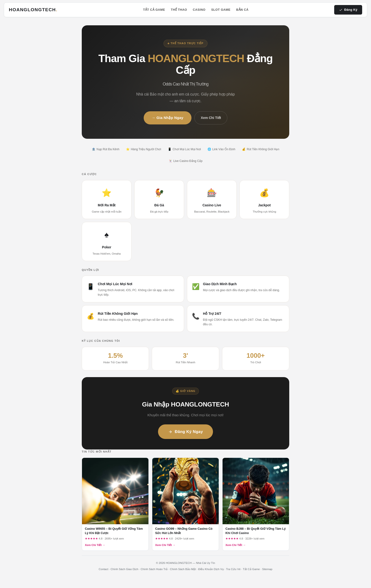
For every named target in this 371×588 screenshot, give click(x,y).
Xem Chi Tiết (211, 118)
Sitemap (267, 569)
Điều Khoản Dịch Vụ (211, 569)
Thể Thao (179, 10)
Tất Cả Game (154, 10)
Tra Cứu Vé (233, 569)
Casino (199, 10)
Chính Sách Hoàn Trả (154, 569)
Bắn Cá (242, 10)
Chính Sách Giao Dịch (125, 569)
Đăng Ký (348, 10)
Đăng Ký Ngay (185, 432)
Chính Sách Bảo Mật (183, 569)
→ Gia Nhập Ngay (168, 118)
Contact (104, 569)
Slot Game (221, 10)
